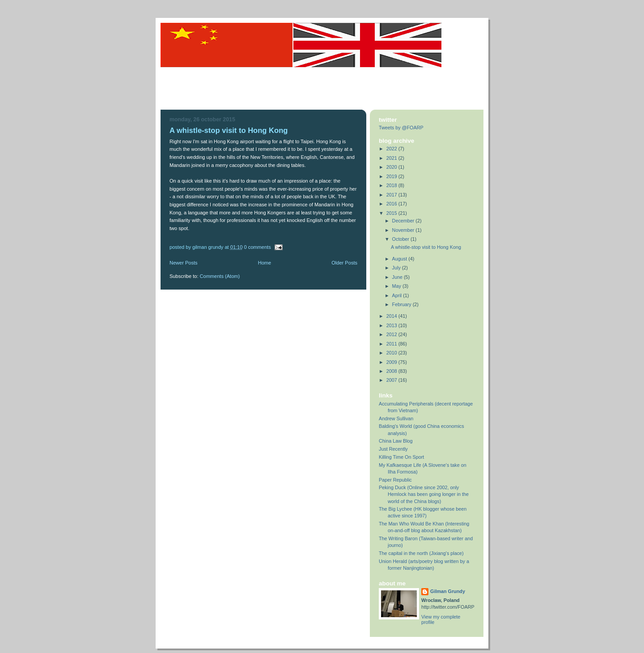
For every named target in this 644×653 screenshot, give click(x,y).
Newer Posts (184, 263)
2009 (392, 362)
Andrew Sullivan (396, 418)
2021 (392, 158)
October (401, 239)
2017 (392, 195)
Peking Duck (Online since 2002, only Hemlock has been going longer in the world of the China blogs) (424, 494)
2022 (392, 149)
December (404, 221)
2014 (392, 316)
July (397, 268)
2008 (392, 371)
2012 (392, 334)
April (398, 295)
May (397, 286)
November (404, 230)
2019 (392, 176)
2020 (392, 167)
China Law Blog (396, 441)
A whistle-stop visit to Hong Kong (229, 130)
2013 (392, 325)
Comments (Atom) (220, 276)
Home (265, 263)
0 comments (257, 247)
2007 (392, 380)
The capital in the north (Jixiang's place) (421, 553)
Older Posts (344, 263)
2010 (392, 353)
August (400, 259)
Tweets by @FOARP (401, 128)
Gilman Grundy (448, 591)
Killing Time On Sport (401, 457)
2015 (392, 213)
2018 (392, 185)
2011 (392, 344)
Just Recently (393, 449)
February (402, 304)
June (398, 277)
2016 (392, 204)
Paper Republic (395, 480)
